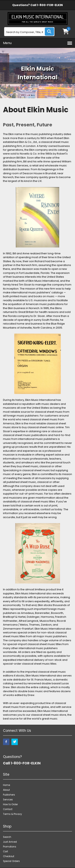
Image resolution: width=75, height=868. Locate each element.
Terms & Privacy (12, 814)
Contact (8, 809)
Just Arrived (10, 842)
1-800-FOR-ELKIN (50, 5)
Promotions (10, 847)
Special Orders (11, 861)
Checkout (9, 856)
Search (7, 837)
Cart (5, 852)
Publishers (9, 795)
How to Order (10, 804)
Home (6, 785)
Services (8, 800)
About (6, 790)
